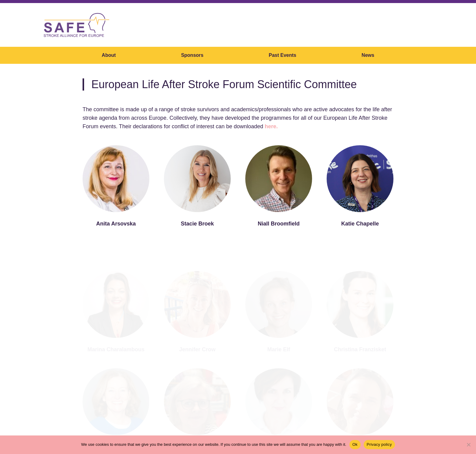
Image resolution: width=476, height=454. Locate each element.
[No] (468, 445)
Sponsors (192, 55)
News (368, 55)
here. (271, 126)
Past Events (282, 55)
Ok (355, 444)
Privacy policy (379, 444)
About (109, 55)
